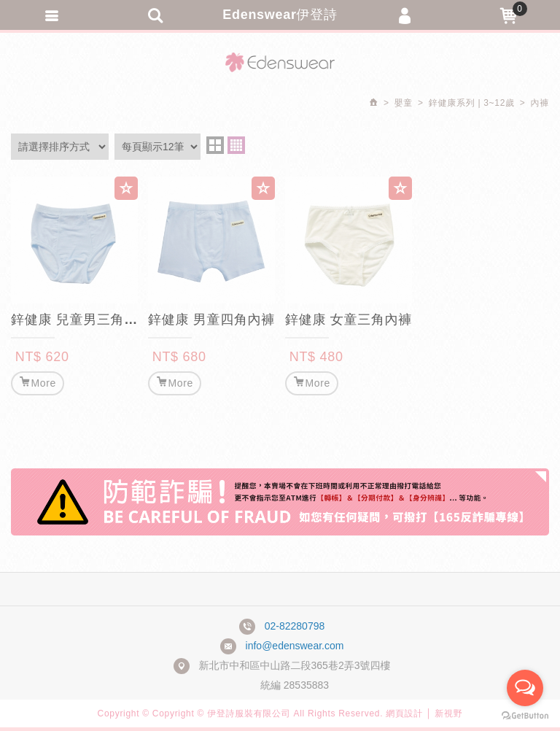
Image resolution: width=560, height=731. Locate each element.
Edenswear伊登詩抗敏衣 (280, 62)
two (215, 145)
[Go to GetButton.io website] (525, 716)
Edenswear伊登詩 (280, 15)
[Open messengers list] (525, 688)
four (236, 145)
